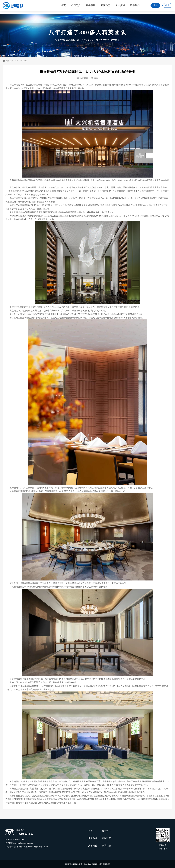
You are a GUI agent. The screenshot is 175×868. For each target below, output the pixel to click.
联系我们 (106, 846)
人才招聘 (93, 846)
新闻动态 (24, 61)
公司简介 (106, 831)
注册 (155, 5)
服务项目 (93, 838)
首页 (17, 61)
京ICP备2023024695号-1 (74, 864)
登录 (167, 5)
